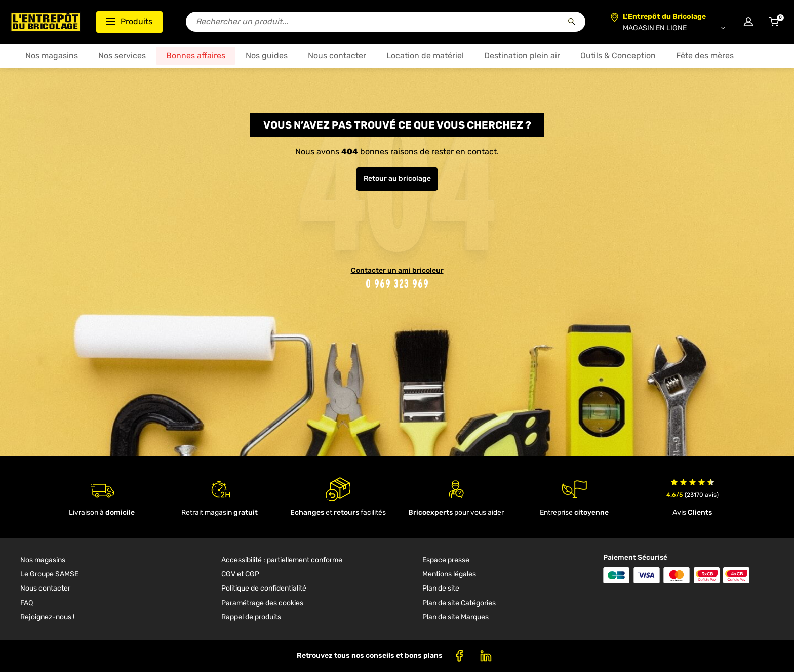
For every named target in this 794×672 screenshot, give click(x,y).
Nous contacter (337, 55)
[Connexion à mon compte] (748, 22)
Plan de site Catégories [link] (459, 603)
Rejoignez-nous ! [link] (47, 617)
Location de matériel (425, 55)
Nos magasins (52, 55)
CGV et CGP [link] (240, 574)
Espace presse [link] (446, 560)
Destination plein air (522, 55)
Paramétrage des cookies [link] (262, 603)
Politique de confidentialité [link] (264, 588)
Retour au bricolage (397, 178)
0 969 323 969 (397, 284)
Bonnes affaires (196, 55)
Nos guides (267, 55)
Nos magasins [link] (43, 560)
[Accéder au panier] (774, 22)
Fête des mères (705, 55)
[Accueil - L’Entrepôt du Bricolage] (46, 22)
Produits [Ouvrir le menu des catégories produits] (129, 22)
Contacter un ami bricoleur (397, 270)
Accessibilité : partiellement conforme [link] (282, 560)
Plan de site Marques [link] (455, 617)
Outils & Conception (618, 55)
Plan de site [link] (441, 588)
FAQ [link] (27, 603)
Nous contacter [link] (45, 588)
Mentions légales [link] (449, 574)
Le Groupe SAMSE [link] (49, 574)
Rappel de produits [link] (251, 617)
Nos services (122, 55)
